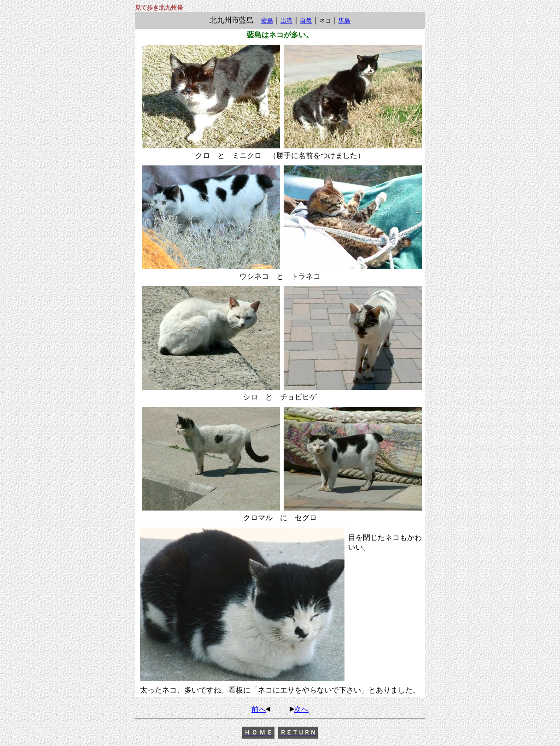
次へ (298, 709)
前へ (262, 709)
